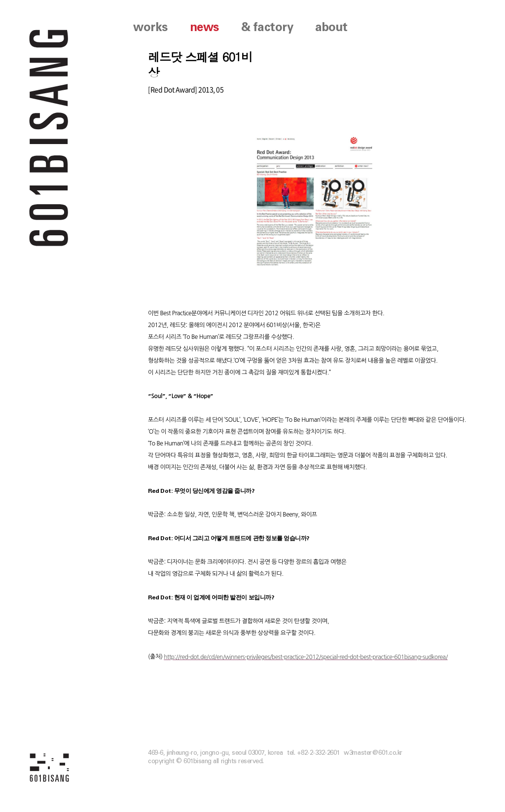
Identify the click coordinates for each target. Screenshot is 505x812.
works (150, 28)
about (331, 28)
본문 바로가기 (0, 0)
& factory (267, 28)
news (204, 28)
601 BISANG (49, 137)
